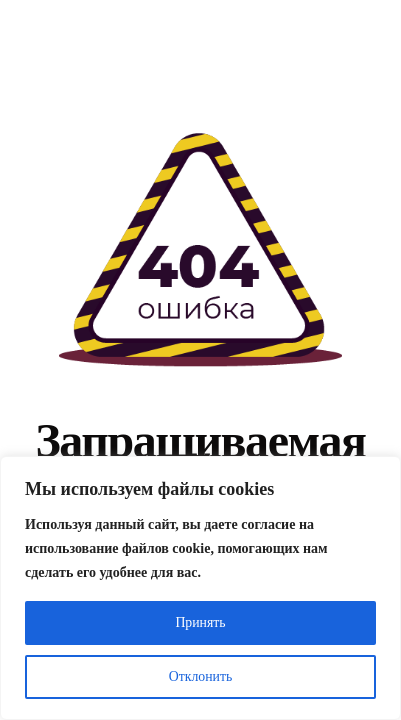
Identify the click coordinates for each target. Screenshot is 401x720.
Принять (200, 622)
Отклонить (200, 676)
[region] (200, 588)
